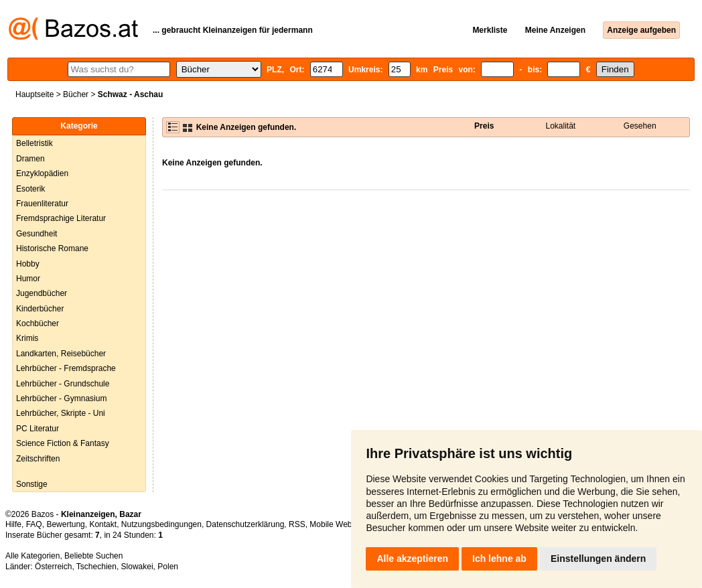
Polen (168, 567)
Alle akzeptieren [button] (412, 559)
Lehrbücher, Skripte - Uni (61, 413)
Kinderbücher (40, 309)
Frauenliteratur (42, 204)
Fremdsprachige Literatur (61, 218)
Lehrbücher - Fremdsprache (66, 368)
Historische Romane (52, 248)
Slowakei (137, 567)
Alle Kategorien (32, 556)
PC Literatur (38, 429)
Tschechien (96, 567)
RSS (297, 524)
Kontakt (103, 524)
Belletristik (34, 143)
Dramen (30, 159)
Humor (28, 279)
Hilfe (13, 524)
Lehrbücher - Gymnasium (61, 398)
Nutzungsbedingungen (161, 524)
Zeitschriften (38, 459)
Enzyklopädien (42, 173)
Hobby (28, 264)
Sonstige (32, 484)
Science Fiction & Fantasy (63, 443)
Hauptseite (34, 94)
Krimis (27, 338)
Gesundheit (37, 234)
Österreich (53, 567)
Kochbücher (38, 323)
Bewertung (65, 524)
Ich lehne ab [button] (499, 559)
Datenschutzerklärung (245, 524)
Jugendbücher (42, 293)
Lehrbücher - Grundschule (63, 384)
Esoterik (30, 189)
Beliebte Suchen (93, 556)
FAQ (34, 524)
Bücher (76, 94)
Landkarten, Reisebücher (61, 354)
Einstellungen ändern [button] (598, 559)
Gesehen (640, 126)
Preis (484, 126)
